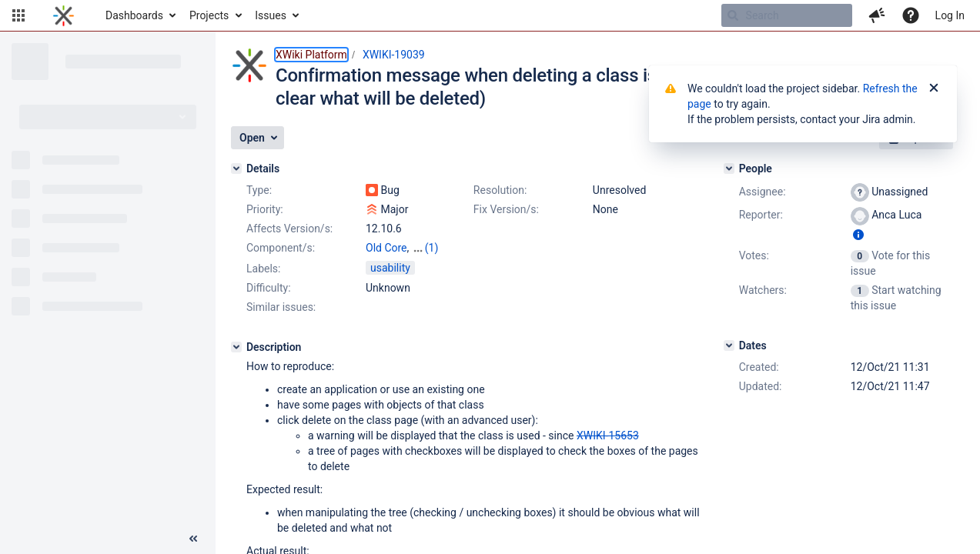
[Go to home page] (64, 15)
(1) (432, 248)
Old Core (386, 248)
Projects (209, 15)
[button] (18, 15)
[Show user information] (858, 235)
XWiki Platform (311, 55)
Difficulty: (269, 288)
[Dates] (729, 345)
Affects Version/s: (289, 229)
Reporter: (761, 215)
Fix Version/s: (506, 209)
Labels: (263, 269)
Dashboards (134, 15)
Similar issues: (281, 307)
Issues (271, 15)
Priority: (265, 209)
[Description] (236, 347)
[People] (729, 169)
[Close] (934, 88)
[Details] (236, 169)
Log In (950, 15)
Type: (259, 190)
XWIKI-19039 (394, 55)
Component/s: (281, 248)
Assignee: (763, 192)
